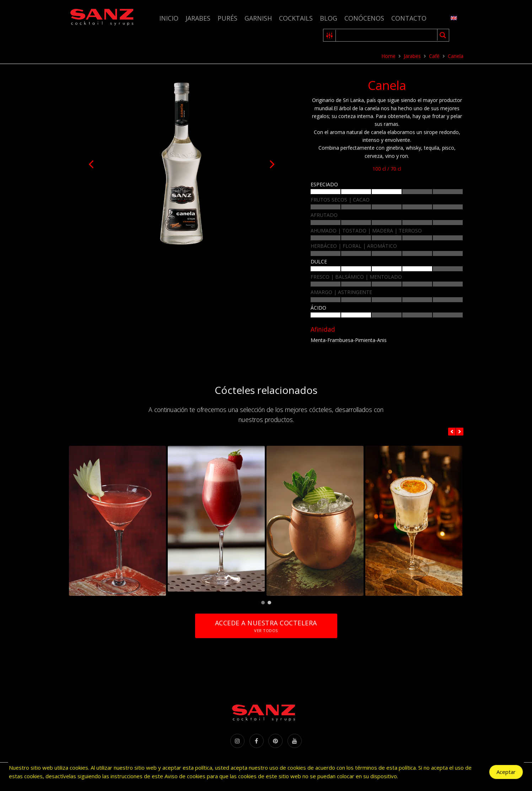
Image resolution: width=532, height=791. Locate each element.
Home (388, 56)
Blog (329, 18)
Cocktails (296, 18)
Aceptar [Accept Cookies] (506, 773)
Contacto (409, 18)
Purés (227, 18)
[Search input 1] (387, 35)
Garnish (258, 18)
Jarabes (198, 18)
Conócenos (364, 18)
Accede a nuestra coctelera (266, 626)
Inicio (169, 18)
